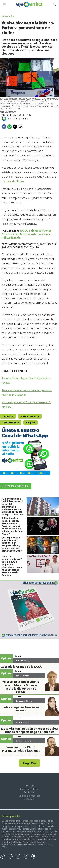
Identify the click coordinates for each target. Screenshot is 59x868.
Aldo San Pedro (23, 722)
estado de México (14, 181)
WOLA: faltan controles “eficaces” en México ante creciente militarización (27, 234)
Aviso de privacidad (11, 816)
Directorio (29, 786)
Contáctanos (29, 799)
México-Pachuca (30, 416)
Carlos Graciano (24, 741)
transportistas (11, 423)
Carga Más (29, 763)
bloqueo (31, 423)
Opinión (18, 656)
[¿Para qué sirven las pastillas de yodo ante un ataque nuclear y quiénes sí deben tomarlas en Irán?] (43, 545)
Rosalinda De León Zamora (25, 702)
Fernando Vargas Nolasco (24, 662)
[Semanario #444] (29, 609)
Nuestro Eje (8, 16)
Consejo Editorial (30, 789)
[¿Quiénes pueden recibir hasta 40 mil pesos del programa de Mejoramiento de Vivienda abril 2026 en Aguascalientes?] (43, 507)
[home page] (29, 4)
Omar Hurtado (23, 676)
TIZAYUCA (8, 416)
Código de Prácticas (30, 796)
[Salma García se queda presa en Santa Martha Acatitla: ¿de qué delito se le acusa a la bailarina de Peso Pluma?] (43, 526)
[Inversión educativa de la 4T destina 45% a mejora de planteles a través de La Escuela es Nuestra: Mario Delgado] (43, 564)
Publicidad (30, 792)
